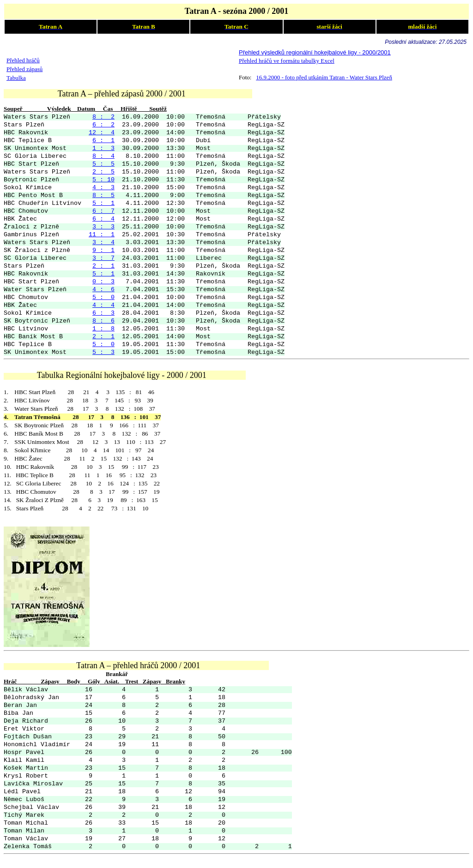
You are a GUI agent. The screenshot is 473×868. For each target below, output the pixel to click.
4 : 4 (103, 305)
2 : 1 (103, 266)
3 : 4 (103, 242)
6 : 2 (103, 125)
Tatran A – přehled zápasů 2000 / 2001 (155, 94)
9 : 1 (103, 250)
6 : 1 (103, 141)
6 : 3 (103, 313)
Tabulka (16, 78)
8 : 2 (103, 117)
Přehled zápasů (24, 69)
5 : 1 (103, 203)
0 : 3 (103, 282)
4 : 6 (103, 290)
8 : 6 (103, 321)
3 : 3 (103, 227)
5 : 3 (103, 352)
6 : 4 (103, 219)
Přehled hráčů (23, 60)
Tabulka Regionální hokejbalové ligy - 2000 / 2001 (142, 375)
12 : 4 (102, 133)
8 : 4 (103, 156)
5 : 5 (103, 164)
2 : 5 (103, 172)
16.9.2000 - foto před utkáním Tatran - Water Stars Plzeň (324, 77)
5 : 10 (103, 180)
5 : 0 (103, 297)
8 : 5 (103, 195)
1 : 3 (103, 148)
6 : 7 (103, 211)
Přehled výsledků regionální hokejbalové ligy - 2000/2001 (315, 52)
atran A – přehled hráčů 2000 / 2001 (140, 665)
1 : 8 (103, 329)
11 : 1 (102, 235)
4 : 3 (103, 188)
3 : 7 (103, 258)
